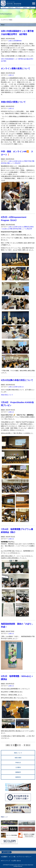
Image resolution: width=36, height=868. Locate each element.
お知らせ (11, 41)
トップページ (4, 20)
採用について (32, 8)
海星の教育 (18, 758)
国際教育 (18, 772)
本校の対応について (7, 395)
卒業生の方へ (18, 8)
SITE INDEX (7, 852)
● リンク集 (12, 857)
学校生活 (18, 763)
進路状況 (18, 777)
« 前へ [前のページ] (8, 745)
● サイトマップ (6, 861)
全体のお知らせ (19, 161)
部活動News (18, 41)
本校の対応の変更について (13, 102)
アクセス (4, 8)
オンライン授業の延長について (16, 68)
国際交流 (27, 227)
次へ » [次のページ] (28, 745)
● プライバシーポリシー (24, 857)
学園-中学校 (28, 161)
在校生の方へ (11, 8)
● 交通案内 (4, 857)
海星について (18, 753)
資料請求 (25, 8)
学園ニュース (11, 163)
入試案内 (18, 767)
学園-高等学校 (14, 229)
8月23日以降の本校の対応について (17, 380)
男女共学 (18, 163)
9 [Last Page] (24, 745)
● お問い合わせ (16, 861)
